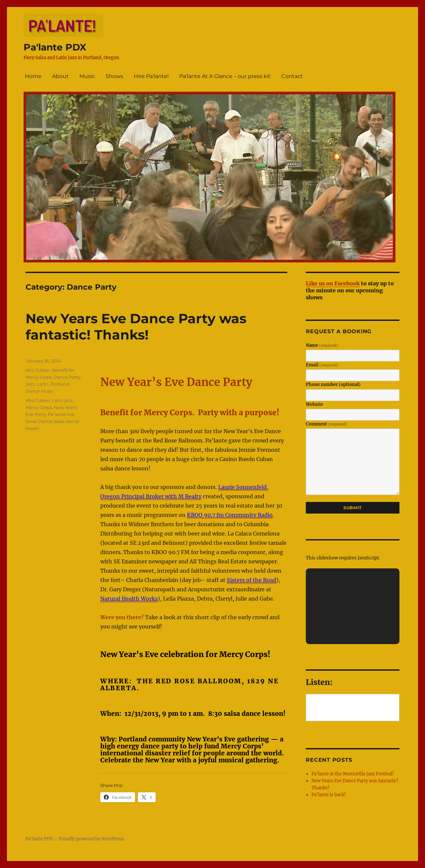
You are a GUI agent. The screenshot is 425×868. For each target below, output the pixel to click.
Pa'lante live (61, 414)
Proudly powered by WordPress (92, 839)
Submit (353, 508)
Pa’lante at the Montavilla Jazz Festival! (353, 774)
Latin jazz (62, 400)
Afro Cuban (38, 370)
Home (33, 76)
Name (322, 345)
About (60, 76)
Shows (114, 76)
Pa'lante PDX (55, 47)
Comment (326, 424)
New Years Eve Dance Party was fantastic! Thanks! (136, 327)
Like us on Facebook (333, 283)
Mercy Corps (39, 407)
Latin (43, 384)
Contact (292, 76)
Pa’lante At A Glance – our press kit (225, 76)
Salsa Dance (39, 421)
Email (322, 365)
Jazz (30, 384)
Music (87, 76)
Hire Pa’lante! (151, 76)
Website (314, 404)
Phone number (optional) (333, 385)
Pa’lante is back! (329, 795)
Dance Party (67, 377)
